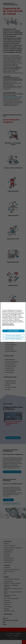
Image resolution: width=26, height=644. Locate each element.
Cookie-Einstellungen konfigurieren (13, 339)
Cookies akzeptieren (13, 331)
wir (15, 315)
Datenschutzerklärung (8, 325)
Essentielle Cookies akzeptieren (13, 336)
